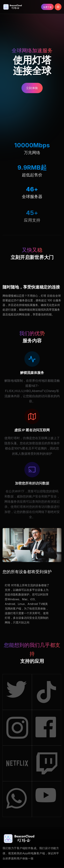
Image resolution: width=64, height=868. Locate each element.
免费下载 (47, 7)
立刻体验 (32, 88)
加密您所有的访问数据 (32, 493)
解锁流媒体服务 (32, 376)
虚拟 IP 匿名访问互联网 (32, 436)
